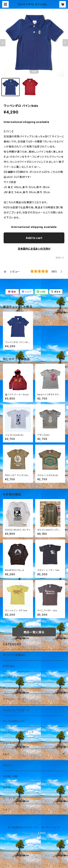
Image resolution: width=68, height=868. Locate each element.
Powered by (34, 833)
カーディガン (10, 798)
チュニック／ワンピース (16, 710)
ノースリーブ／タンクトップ (18, 732)
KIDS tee (9, 666)
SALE (6, 754)
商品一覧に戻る (34, 632)
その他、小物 (10, 776)
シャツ (6, 809)
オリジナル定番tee (14, 655)
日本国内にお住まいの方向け (34, 249)
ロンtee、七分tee (13, 677)
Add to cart (34, 238)
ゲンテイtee (10, 688)
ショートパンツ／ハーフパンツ (20, 743)
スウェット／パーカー (15, 699)
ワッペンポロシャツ (14, 721)
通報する (60, 258)
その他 (7, 787)
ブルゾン (8, 765)
